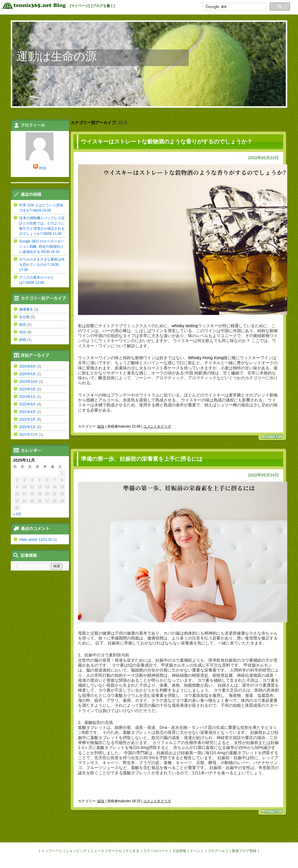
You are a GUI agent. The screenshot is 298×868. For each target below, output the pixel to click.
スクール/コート (156, 851)
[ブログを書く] (103, 6)
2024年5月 (28, 374)
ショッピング (76, 851)
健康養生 (26, 309)
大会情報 (179, 851)
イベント (197, 851)
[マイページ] (80, 6)
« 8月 (18, 514)
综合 (23, 332)
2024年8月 (28, 366)
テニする (132, 851)
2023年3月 (28, 389)
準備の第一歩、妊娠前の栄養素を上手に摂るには (142, 459)
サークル (115, 851)
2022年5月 (28, 404)
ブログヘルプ (218, 851)
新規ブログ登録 (244, 851)
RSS (43, 168)
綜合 (101, 426)
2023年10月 (29, 382)
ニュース (97, 851)
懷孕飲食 (217, 660)
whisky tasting (185, 326)
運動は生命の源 (57, 56)
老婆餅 (231, 633)
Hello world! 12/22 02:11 (38, 540)
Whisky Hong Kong (206, 358)
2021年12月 (29, 435)
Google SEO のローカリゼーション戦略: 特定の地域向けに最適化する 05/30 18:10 (42, 247)
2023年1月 (28, 397)
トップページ (52, 851)
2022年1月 (28, 427)
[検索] (234, 7)
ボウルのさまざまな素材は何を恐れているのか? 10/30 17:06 (42, 265)
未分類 (24, 317)
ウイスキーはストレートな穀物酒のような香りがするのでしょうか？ (167, 142)
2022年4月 (28, 412)
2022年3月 (28, 419)
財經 (23, 340)
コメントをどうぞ (157, 426)
